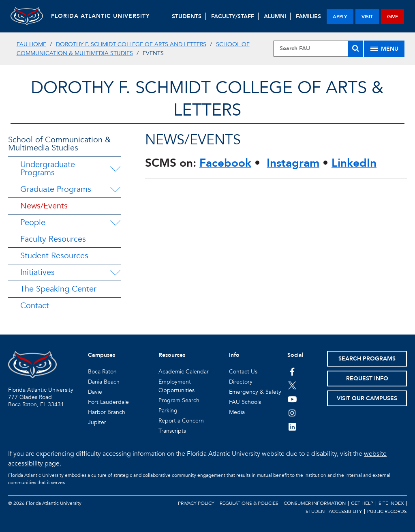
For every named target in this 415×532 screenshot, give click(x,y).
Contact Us (243, 372)
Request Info (367, 379)
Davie (95, 392)
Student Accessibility (334, 511)
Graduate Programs (56, 189)
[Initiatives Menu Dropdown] (115, 272)
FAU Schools (245, 402)
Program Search (179, 400)
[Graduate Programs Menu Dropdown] (115, 189)
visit (367, 17)
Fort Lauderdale (108, 402)
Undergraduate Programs (48, 168)
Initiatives (37, 272)
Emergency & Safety (255, 392)
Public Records (387, 511)
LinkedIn (354, 163)
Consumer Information (315, 503)
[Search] (356, 49)
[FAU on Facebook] (292, 371)
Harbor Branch (107, 412)
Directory (241, 382)
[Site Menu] (384, 49)
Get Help (362, 503)
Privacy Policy (196, 503)
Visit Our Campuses (367, 398)
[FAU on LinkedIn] (292, 427)
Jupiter (97, 422)
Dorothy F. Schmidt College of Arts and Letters (131, 44)
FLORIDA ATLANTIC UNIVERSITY (101, 16)
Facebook (225, 163)
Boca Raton (102, 372)
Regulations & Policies (249, 503)
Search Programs (367, 359)
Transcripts (172, 431)
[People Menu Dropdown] (115, 223)
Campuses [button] (102, 355)
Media (237, 412)
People (33, 222)
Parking (168, 411)
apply (340, 17)
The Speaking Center (58, 289)
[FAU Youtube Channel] (292, 399)
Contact (35, 306)
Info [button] (234, 355)
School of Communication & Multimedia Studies (59, 144)
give (393, 17)
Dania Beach (104, 382)
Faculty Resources (53, 239)
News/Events (44, 206)
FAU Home (31, 44)
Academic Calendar (184, 372)
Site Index (391, 503)
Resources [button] (172, 355)
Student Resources (54, 256)
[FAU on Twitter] (292, 385)
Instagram (293, 163)
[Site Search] (318, 49)
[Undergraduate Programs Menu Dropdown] (115, 169)
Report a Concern (181, 421)
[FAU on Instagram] (292, 413)
